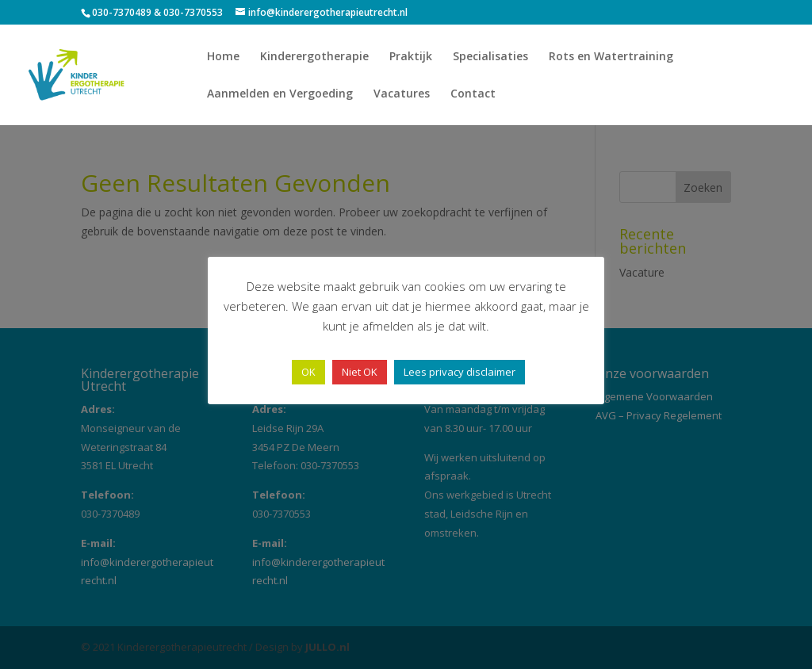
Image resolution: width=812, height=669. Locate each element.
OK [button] (308, 372)
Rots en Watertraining (611, 57)
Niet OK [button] (360, 372)
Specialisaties (490, 57)
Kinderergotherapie (314, 57)
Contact (473, 94)
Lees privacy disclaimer (460, 372)
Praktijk (411, 57)
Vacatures (402, 94)
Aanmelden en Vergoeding (280, 94)
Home (223, 57)
